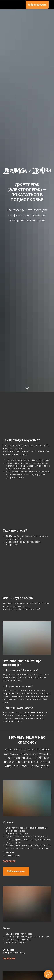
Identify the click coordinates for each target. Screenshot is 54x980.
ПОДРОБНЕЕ (9, 942)
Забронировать (37, 5)
